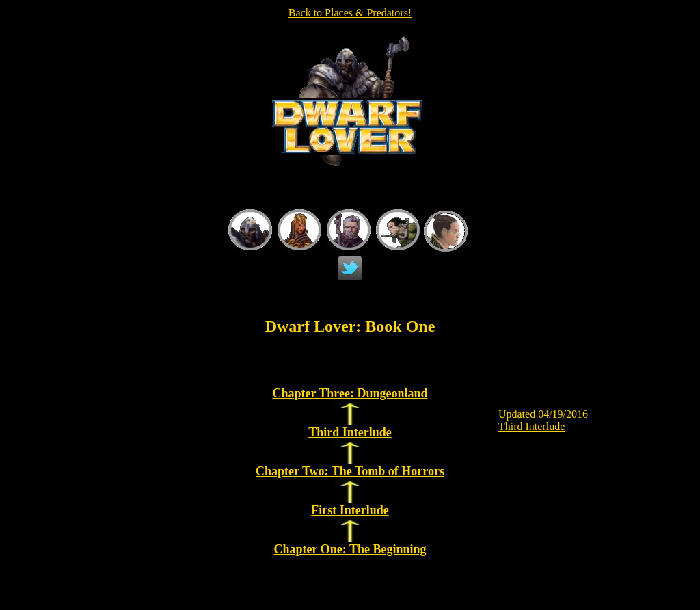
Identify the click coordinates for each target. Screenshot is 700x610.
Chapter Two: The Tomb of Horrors (350, 471)
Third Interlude (350, 432)
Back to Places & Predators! (350, 13)
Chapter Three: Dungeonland (350, 393)
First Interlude (350, 510)
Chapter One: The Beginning (350, 549)
